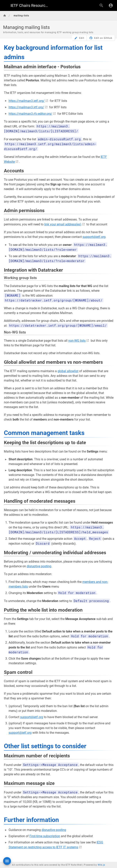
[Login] (111, 5)
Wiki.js (101, 865)
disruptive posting (39, 566)
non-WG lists (77, 341)
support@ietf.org (94, 237)
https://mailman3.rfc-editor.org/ (30, 114)
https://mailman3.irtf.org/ (26, 107)
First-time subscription (45, 836)
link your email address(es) (63, 224)
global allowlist (68, 371)
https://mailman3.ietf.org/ (27, 101)
